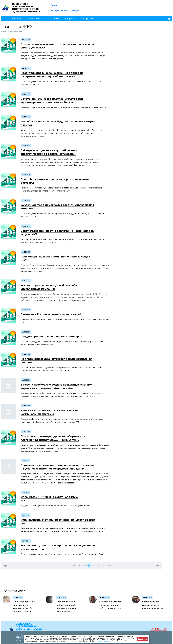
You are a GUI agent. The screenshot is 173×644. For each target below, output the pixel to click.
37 (69, 565)
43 (99, 565)
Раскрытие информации (65, 10)
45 (109, 565)
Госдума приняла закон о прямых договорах (51, 337)
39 (79, 565)
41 (89, 565)
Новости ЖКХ (14, 591)
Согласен (142, 639)
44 (104, 565)
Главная (4, 31)
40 (84, 565)
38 (74, 565)
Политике (99, 641)
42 (94, 565)
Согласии (108, 641)
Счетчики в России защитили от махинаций (51, 314)
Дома (54, 5)
